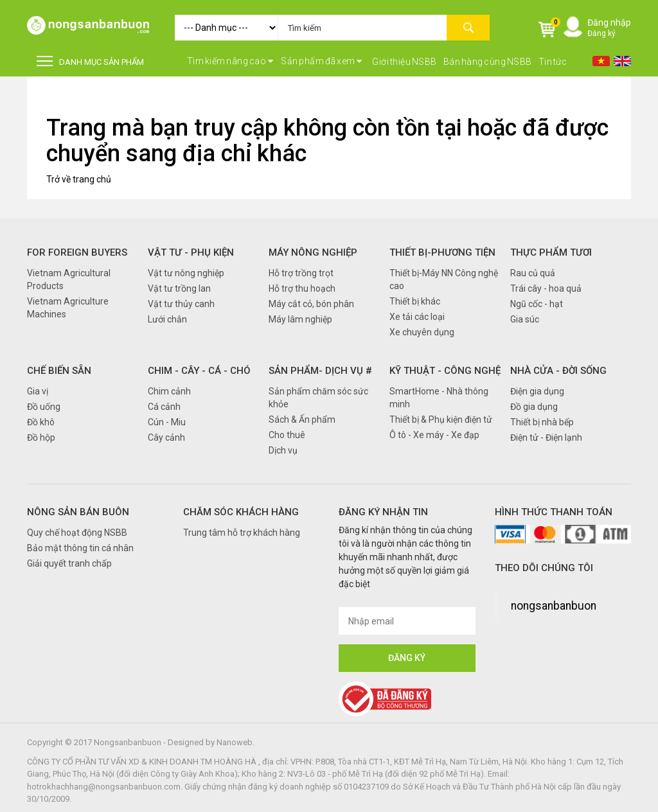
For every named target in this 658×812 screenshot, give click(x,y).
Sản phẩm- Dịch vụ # (320, 371)
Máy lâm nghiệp (300, 319)
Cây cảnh (166, 437)
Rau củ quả (533, 273)
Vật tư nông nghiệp (186, 273)
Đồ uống (44, 407)
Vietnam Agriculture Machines (68, 308)
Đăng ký (601, 33)
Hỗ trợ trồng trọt (301, 273)
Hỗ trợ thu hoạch (302, 288)
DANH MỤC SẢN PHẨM (90, 61)
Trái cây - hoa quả (546, 288)
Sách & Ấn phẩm (302, 419)
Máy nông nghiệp (313, 252)
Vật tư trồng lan (179, 288)
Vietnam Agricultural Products (69, 279)
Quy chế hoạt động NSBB (77, 533)
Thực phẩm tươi (551, 252)
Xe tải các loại (417, 317)
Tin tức (553, 62)
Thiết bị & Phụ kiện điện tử (441, 419)
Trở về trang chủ (79, 179)
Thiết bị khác (415, 301)
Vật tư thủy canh (181, 304)
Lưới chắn (167, 319)
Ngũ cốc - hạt (537, 304)
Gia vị (38, 391)
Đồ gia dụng (534, 407)
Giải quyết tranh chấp (69, 563)
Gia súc (525, 319)
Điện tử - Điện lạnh (546, 437)
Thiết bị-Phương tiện (442, 252)
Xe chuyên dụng (422, 332)
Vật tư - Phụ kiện (191, 252)
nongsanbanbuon (554, 606)
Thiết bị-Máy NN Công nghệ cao (444, 279)
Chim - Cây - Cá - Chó (199, 371)
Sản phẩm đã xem (322, 61)
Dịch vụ (283, 450)
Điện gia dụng (537, 391)
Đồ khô (41, 422)
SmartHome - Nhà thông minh (439, 398)
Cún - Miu (167, 422)
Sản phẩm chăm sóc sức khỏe (318, 398)
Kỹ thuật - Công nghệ (445, 371)
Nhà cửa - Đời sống (558, 371)
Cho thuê (287, 435)
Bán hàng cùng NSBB (488, 62)
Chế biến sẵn (59, 371)
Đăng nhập (609, 22)
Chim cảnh (169, 391)
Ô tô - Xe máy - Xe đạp (434, 435)
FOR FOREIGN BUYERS (77, 252)
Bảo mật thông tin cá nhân (80, 548)
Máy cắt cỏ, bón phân (311, 304)
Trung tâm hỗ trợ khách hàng (242, 533)
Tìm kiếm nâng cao (230, 61)
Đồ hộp (41, 437)
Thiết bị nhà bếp (542, 422)
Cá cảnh (164, 407)
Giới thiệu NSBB (405, 62)
